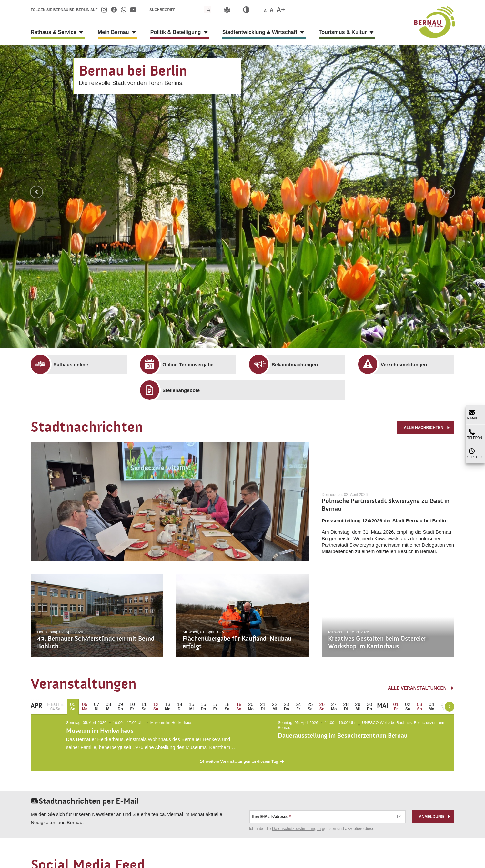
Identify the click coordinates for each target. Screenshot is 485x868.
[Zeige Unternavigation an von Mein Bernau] (133, 32)
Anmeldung (435, 822)
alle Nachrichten (427, 427)
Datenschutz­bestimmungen (296, 833)
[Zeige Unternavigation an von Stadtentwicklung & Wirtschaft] (301, 32)
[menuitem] (104, 10)
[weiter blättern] (450, 707)
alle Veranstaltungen (421, 688)
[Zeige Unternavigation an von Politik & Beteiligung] (205, 32)
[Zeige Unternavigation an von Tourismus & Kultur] (370, 32)
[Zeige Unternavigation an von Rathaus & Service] (81, 32)
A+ (281, 10)
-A (265, 11)
